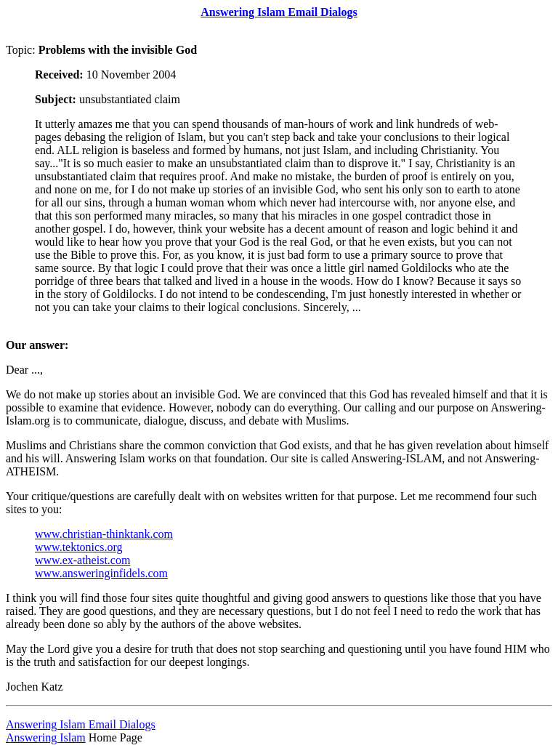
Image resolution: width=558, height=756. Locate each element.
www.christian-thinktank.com (104, 534)
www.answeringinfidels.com (101, 573)
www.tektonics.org (78, 547)
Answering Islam (46, 737)
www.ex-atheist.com (82, 560)
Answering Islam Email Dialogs (81, 724)
